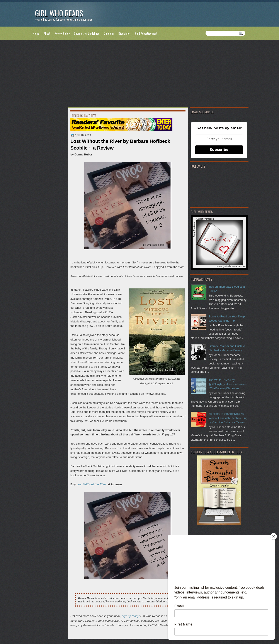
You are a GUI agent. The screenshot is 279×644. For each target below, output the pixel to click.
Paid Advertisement (146, 33)
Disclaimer (124, 33)
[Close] (274, 536)
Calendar (109, 33)
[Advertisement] (139, 74)
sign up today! (131, 616)
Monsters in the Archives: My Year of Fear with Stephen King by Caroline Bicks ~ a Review (228, 418)
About (47, 33)
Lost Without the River (92, 484)
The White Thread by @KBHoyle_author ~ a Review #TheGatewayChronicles (228, 384)
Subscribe (219, 150)
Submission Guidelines (87, 33)
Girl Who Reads (59, 13)
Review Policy (62, 33)
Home (36, 33)
